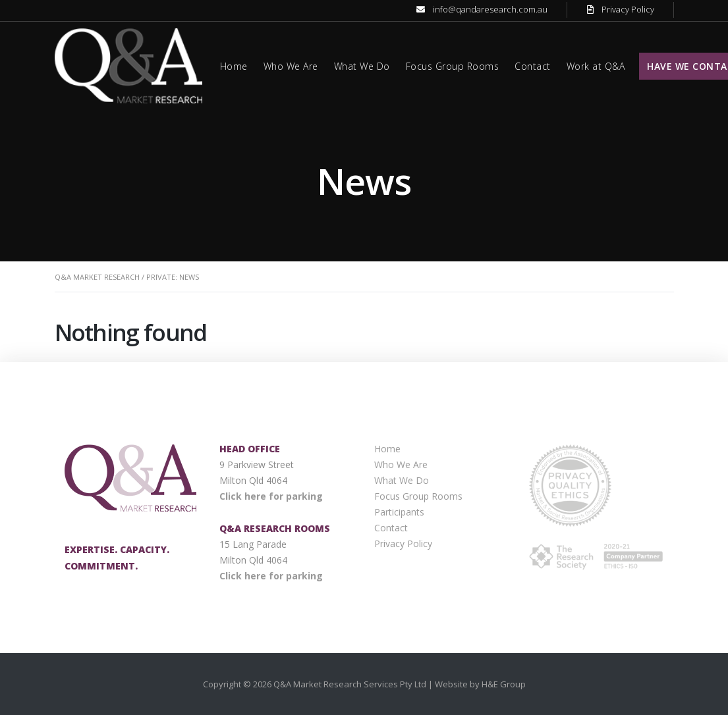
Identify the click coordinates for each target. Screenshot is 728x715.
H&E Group (504, 684)
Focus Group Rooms (453, 66)
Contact (533, 66)
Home (234, 66)
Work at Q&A (596, 66)
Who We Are (291, 66)
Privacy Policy (628, 9)
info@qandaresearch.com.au (490, 9)
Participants (399, 512)
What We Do (362, 66)
